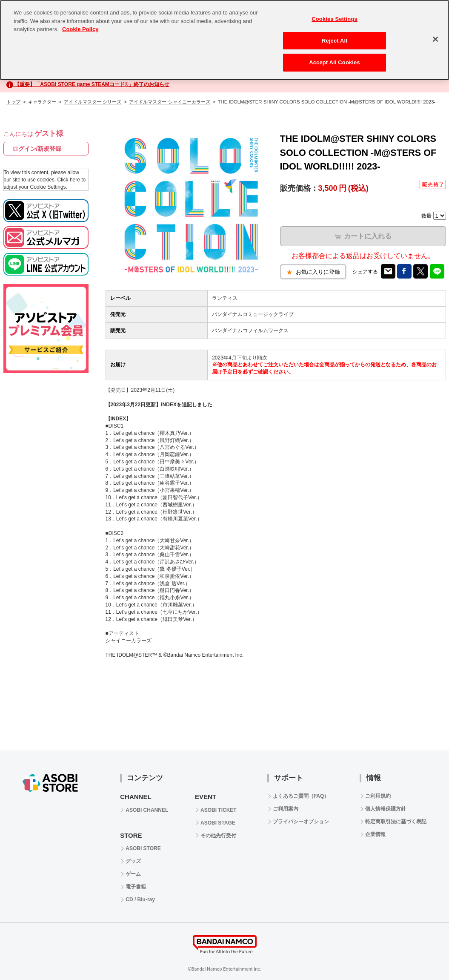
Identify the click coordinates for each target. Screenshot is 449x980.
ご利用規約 (378, 796)
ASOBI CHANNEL (147, 810)
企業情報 (375, 834)
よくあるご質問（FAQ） (301, 796)
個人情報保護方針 (386, 809)
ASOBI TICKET (219, 810)
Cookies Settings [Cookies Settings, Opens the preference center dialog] (335, 19)
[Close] (435, 39)
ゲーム (133, 874)
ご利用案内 (286, 809)
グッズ (133, 861)
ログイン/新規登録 (37, 149)
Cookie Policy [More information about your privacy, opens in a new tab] (80, 29)
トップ (13, 102)
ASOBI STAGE (218, 823)
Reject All (335, 41)
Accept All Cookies (335, 62)
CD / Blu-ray (140, 900)
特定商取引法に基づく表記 (396, 822)
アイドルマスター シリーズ (93, 102)
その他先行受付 (218, 836)
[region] (224, 40)
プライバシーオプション (301, 822)
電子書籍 (136, 887)
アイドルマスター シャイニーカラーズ (169, 102)
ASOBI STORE (143, 848)
